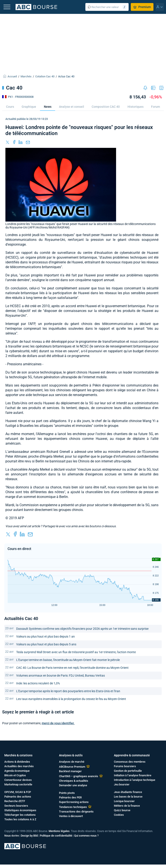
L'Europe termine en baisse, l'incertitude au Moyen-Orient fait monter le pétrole (68, 660)
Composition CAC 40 (106, 107)
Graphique (29, 107)
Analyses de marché (72, 762)
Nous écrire (12, 836)
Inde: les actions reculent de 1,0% (38, 683)
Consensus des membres (130, 762)
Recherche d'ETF (15, 801)
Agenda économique (17, 771)
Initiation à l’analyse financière (133, 775)
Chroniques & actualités (74, 781)
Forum (156, 107)
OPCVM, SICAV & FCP (18, 792)
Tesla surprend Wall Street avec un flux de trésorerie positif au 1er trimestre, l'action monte (76, 652)
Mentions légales (59, 831)
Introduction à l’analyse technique (135, 780)
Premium (142, 7)
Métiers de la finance (127, 806)
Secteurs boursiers (16, 806)
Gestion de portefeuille (128, 771)
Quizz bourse (122, 810)
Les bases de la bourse (128, 797)
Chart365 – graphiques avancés (79, 776)
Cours (10, 107)
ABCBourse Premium (72, 767)
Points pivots (67, 793)
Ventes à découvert (71, 816)
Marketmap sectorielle (18, 784)
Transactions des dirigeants (76, 812)
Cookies (119, 815)
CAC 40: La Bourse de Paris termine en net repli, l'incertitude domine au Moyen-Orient (72, 668)
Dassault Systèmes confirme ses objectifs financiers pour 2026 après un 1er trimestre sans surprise (82, 629)
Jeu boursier (122, 784)
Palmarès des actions (18, 797)
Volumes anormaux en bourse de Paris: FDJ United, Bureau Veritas (61, 675)
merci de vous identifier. (58, 723)
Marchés (26, 76)
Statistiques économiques (20, 810)
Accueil (12, 76)
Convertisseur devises (18, 780)
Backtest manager (70, 771)
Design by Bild (29, 836)
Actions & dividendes (17, 762)
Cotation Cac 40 (45, 76)
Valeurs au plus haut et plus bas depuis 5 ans (46, 644)
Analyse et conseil (72, 107)
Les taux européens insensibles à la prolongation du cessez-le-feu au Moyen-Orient (71, 699)
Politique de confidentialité (56, 836)
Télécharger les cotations (20, 815)
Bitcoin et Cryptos (15, 775)
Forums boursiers (125, 766)
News (48, 107)
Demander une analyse (73, 785)
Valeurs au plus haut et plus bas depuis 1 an (45, 636)
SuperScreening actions (74, 802)
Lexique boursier (124, 801)
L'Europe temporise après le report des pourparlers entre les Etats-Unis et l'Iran (68, 691)
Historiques (136, 107)
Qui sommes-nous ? (86, 836)
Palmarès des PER (70, 797)
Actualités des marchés (19, 766)
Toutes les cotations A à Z (20, 819)
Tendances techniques (73, 807)
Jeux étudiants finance (128, 792)
